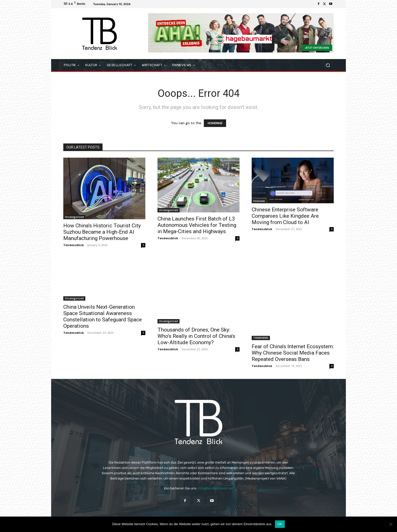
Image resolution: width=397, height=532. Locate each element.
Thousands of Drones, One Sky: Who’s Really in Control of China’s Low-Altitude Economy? (196, 336)
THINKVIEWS (261, 338)
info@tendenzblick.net (216, 488)
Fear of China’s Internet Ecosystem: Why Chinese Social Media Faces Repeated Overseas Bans (293, 353)
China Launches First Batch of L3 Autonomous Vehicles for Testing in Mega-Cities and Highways (197, 225)
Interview (259, 201)
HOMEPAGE (215, 123)
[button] (328, 65)
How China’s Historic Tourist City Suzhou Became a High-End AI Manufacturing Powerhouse (102, 232)
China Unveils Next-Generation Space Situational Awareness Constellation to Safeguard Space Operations (103, 316)
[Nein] (391, 524)
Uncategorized (74, 217)
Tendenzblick (74, 245)
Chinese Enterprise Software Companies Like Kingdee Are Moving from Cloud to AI (285, 216)
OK (280, 524)
